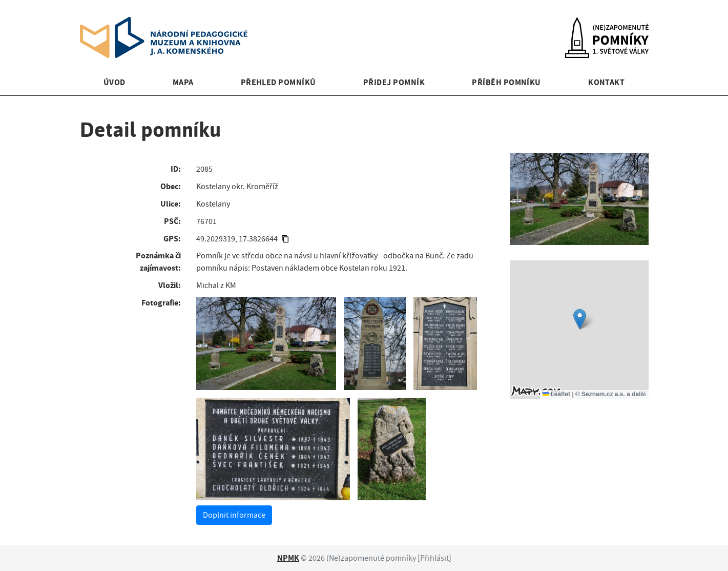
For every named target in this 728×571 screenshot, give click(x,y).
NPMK (288, 558)
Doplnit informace (234, 515)
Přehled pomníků (278, 82)
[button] (580, 319)
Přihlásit (434, 558)
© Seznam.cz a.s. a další (611, 394)
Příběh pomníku (506, 82)
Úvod (115, 82)
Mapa (183, 82)
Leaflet (556, 394)
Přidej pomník (394, 82)
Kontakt (606, 82)
